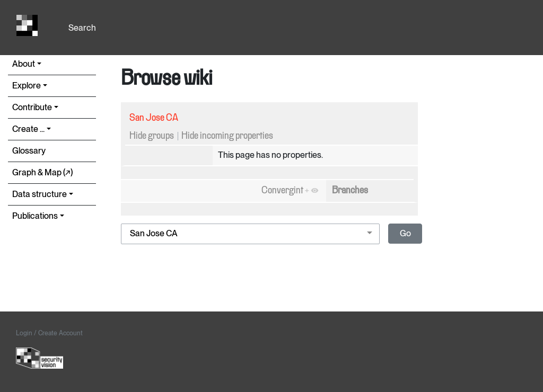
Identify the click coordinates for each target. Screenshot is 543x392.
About (24, 64)
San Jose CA (154, 118)
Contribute (32, 107)
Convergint (282, 191)
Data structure (40, 194)
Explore (27, 86)
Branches (350, 191)
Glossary (29, 151)
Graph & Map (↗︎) (42, 172)
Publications (35, 216)
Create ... (28, 129)
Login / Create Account (49, 333)
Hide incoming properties (227, 136)
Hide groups (152, 136)
